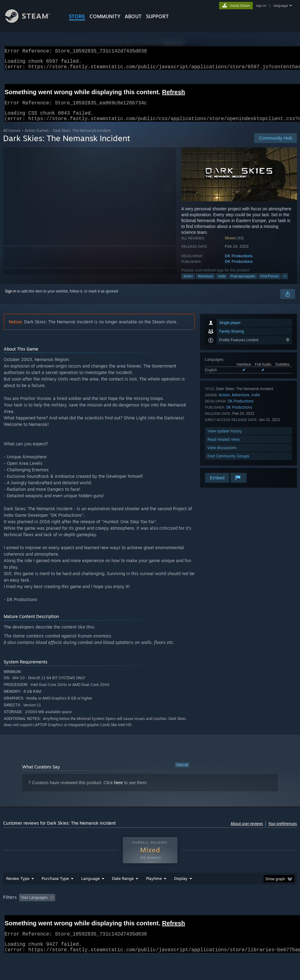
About (133, 16)
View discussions (222, 455)
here (119, 790)
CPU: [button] (272, 914)
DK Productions (239, 263)
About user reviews (247, 831)
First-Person (270, 284)
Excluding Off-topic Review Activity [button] (96, 914)
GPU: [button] (9, 922)
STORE (77, 16)
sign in (261, 6)
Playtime (154, 894)
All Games (12, 138)
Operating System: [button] (240, 914)
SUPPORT (157, 16)
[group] (150, 918)
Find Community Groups (228, 463)
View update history (225, 438)
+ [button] (285, 284)
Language (90, 894)
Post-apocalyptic (243, 284)
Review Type (18, 894)
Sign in (11, 299)
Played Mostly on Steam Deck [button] (188, 914)
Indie (222, 284)
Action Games (37, 138)
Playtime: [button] (144, 914)
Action (188, 284)
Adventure (206, 284)
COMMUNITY (105, 16)
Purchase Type (55, 894)
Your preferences (283, 831)
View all (182, 772)
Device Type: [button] (36, 922)
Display (181, 894)
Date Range (123, 894)
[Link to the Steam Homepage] (32, 21)
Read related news (224, 447)
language (281, 6)
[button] (24, 913)
